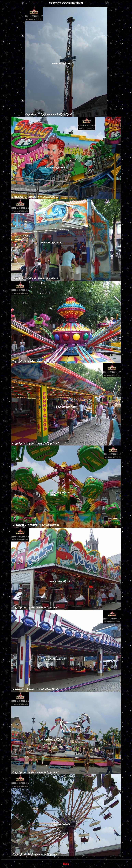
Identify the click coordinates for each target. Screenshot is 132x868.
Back (66, 864)
